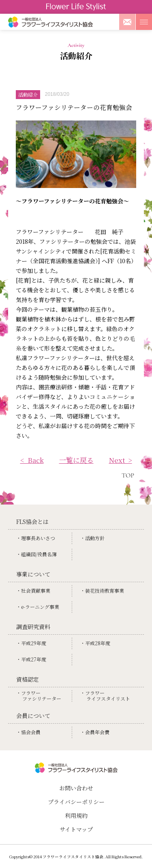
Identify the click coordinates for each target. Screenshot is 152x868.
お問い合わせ (76, 788)
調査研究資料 (33, 627)
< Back (32, 460)
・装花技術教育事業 (102, 591)
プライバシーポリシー (76, 802)
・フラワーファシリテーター (39, 696)
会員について (33, 716)
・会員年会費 (95, 732)
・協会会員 (28, 732)
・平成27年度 (31, 659)
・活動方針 (92, 538)
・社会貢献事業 (33, 591)
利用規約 (76, 815)
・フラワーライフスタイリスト (105, 696)
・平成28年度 (95, 643)
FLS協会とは (32, 522)
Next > (121, 460)
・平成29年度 (31, 643)
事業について (33, 574)
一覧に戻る (76, 460)
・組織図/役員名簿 (36, 554)
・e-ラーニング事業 (38, 607)
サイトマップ (76, 829)
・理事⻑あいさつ (36, 538)
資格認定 (28, 679)
